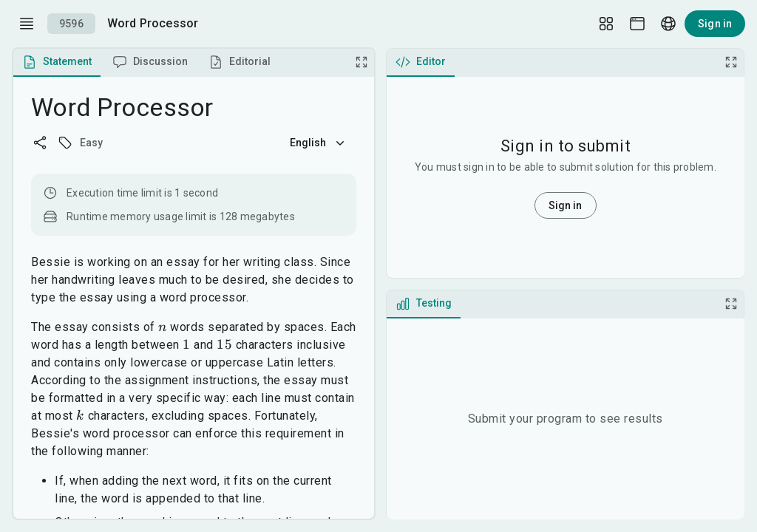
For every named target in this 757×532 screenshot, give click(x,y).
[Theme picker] (637, 24)
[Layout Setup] (606, 24)
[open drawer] (27, 24)
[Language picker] (668, 24)
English (319, 143)
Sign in (715, 24)
